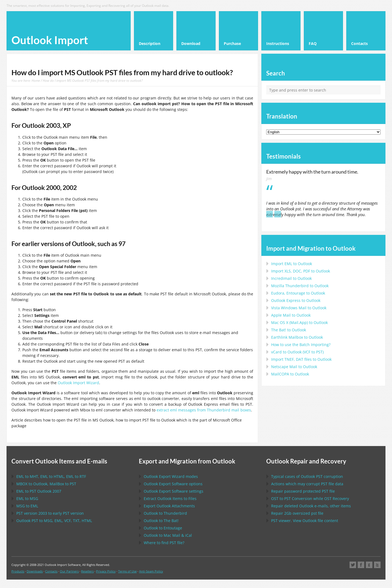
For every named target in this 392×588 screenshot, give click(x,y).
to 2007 (39, 491)
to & (168, 535)
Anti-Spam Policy (151, 571)
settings (174, 491)
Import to (292, 264)
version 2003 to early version (50, 513)
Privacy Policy (106, 571)
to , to (46, 484)
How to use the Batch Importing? (301, 345)
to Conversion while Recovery (310, 498)
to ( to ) (297, 352)
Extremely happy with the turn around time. (312, 172)
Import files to (301, 359)
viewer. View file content (305, 521)
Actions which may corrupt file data (307, 484)
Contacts (51, 571)
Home (36, 80)
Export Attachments (169, 506)
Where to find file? (164, 543)
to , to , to (51, 476)
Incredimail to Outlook (291, 278)
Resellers (87, 571)
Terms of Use (127, 571)
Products (18, 571)
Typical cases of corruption (307, 476)
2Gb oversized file (297, 513)
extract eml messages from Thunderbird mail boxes (204, 410)
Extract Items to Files (170, 498)
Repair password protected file (303, 491)
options (173, 484)
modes (171, 476)
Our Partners (69, 571)
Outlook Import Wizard (78, 383)
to (300, 286)
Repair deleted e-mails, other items (311, 506)
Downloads (35, 571)
